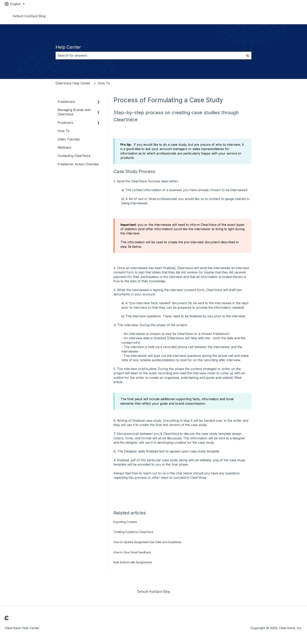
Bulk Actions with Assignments (133, 562)
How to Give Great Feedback (132, 552)
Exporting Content (125, 522)
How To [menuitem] (64, 131)
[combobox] (150, 55)
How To (104, 83)
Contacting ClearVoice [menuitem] (74, 156)
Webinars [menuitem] (65, 147)
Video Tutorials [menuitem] (69, 139)
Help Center (68, 47)
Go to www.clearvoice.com (278, 16)
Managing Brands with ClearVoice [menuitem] (74, 112)
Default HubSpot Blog (29, 16)
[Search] (248, 55)
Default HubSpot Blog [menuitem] (153, 592)
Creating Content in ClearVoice (134, 532)
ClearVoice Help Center (73, 83)
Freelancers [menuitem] (66, 102)
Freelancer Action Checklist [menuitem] (78, 164)
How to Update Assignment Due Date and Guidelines (148, 542)
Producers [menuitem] (65, 123)
